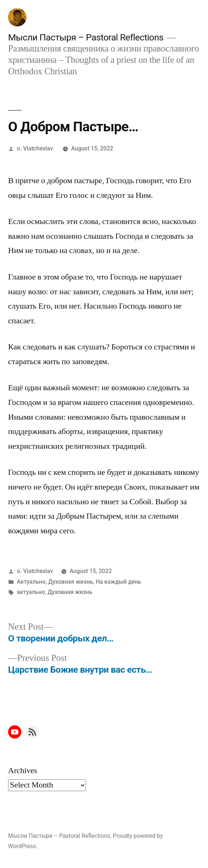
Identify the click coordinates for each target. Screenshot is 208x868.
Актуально (31, 582)
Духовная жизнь (71, 582)
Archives (23, 771)
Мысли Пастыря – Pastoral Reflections (86, 37)
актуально (31, 592)
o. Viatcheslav (35, 148)
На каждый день (118, 582)
